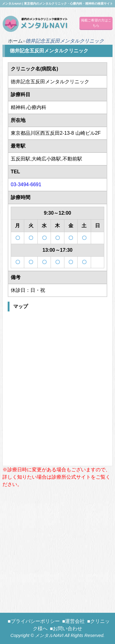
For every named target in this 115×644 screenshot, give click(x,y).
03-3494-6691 (26, 185)
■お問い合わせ (66, 629)
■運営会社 (74, 621)
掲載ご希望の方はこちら (96, 23)
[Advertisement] (57, 546)
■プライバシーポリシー (34, 621)
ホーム (15, 41)
